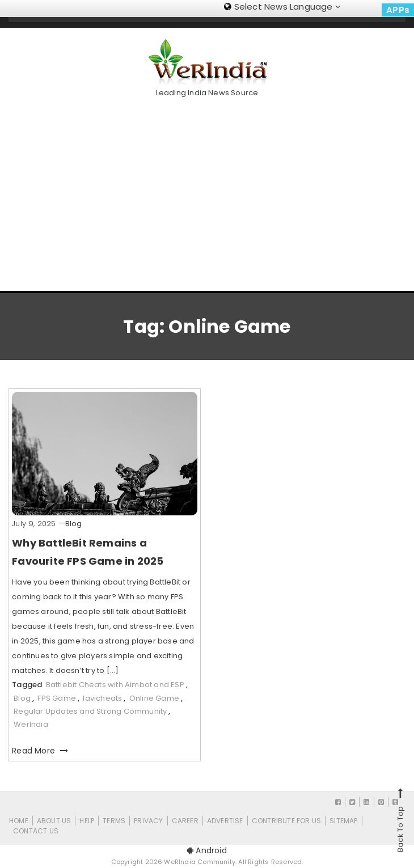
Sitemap (343, 821)
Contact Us (36, 831)
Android (207, 850)
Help (87, 821)
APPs (398, 10)
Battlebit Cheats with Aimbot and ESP (115, 685)
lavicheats (102, 698)
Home (19, 821)
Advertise (225, 821)
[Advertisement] (211, 190)
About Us (54, 821)
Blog (74, 524)
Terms (114, 821)
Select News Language (282, 7)
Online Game (154, 698)
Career (185, 821)
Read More (40, 751)
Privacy (148, 821)
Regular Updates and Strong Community (90, 711)
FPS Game (57, 698)
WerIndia (31, 724)
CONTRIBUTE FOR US (286, 821)
